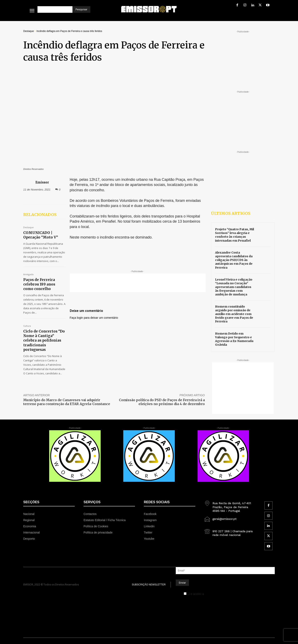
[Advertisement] (138, 283)
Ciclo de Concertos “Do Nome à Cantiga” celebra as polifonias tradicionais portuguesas (44, 340)
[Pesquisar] (81, 9)
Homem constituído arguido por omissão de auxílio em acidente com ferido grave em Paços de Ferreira (234, 314)
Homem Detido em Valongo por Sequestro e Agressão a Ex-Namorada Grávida (234, 339)
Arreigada (28, 275)
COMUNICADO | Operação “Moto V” (41, 235)
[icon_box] (230, 505)
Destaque (29, 31)
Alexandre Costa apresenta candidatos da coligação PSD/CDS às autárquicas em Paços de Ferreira (234, 260)
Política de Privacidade (221, 594)
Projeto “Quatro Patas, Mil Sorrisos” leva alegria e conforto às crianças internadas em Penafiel (235, 235)
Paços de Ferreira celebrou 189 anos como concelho (39, 284)
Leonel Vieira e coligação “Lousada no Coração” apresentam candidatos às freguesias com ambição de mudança (234, 287)
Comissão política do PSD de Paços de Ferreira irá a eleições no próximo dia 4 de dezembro (162, 402)
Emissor (42, 182)
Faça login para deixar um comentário (94, 318)
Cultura (27, 326)
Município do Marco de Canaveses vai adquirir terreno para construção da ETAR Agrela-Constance (67, 402)
